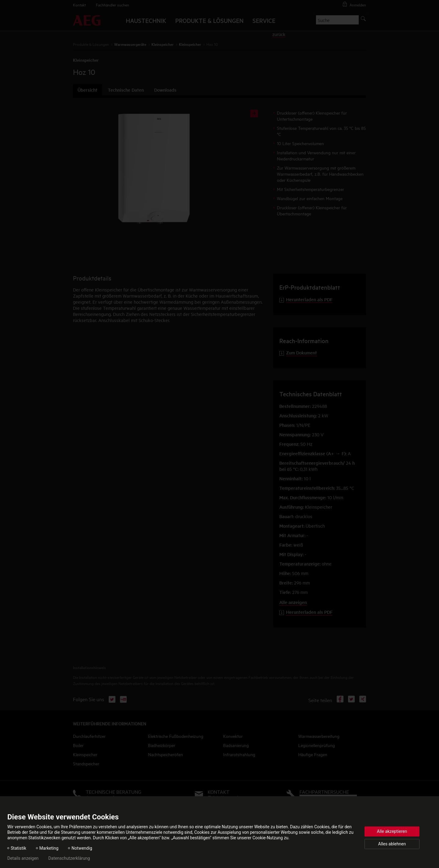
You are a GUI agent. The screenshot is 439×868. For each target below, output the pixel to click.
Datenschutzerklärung (69, 858)
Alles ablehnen (392, 844)
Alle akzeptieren (392, 831)
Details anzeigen (23, 858)
